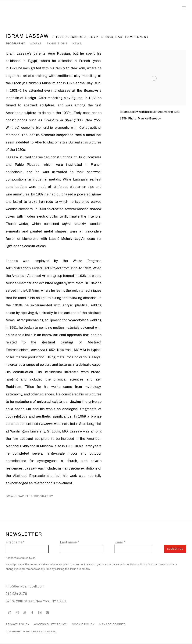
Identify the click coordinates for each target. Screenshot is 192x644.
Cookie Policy (83, 624)
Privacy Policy (139, 565)
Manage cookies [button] (113, 624)
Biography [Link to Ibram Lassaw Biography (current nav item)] (15, 43)
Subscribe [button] (175, 549)
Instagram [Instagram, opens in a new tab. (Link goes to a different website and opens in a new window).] (17, 613)
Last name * (69, 542)
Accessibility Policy (51, 624)
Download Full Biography (29, 497)
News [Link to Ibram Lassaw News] (77, 43)
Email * (120, 542)
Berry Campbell (36, 8)
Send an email (10, 613)
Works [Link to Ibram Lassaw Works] (36, 43)
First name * (15, 542)
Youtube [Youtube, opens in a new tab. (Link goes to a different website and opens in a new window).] (25, 613)
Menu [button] (183, 8)
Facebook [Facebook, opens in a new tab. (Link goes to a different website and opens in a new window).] (32, 613)
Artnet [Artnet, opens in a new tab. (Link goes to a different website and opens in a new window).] (48, 613)
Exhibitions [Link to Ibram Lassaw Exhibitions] (57, 43)
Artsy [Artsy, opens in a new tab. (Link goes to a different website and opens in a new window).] (40, 613)
